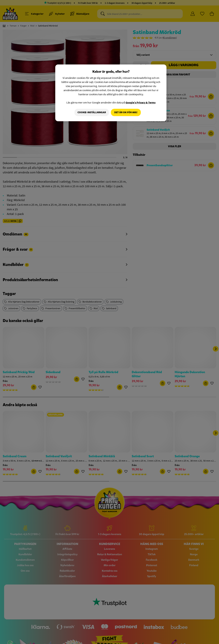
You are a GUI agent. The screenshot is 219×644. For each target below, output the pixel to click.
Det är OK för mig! (126, 112)
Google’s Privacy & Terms (141, 102)
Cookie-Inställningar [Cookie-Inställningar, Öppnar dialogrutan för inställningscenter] (91, 112)
